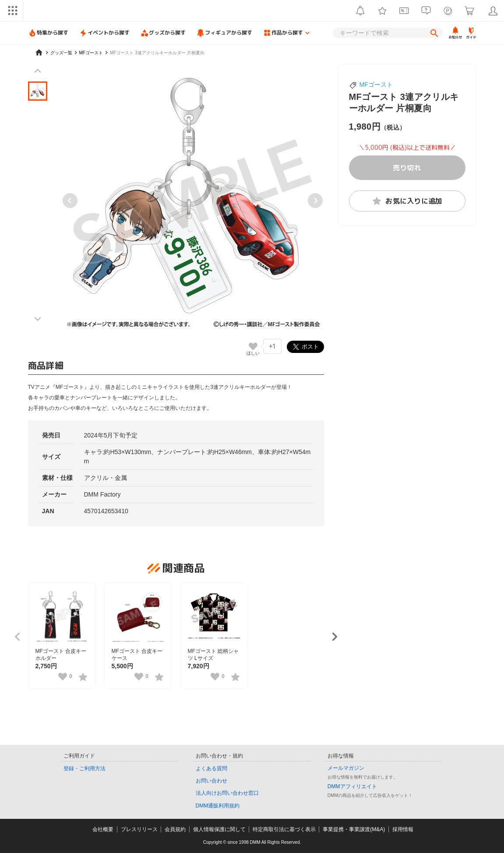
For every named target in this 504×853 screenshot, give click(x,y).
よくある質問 (211, 768)
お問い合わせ (211, 781)
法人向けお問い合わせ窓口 (227, 793)
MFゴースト (376, 85)
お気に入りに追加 (407, 201)
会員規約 (175, 829)
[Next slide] (315, 201)
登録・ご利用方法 (85, 768)
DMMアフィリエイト (352, 786)
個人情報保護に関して (219, 829)
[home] (39, 53)
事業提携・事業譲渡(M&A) (354, 829)
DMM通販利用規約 (218, 806)
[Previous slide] (70, 201)
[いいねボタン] (253, 346)
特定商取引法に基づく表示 (284, 829)
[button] (38, 91)
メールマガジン (346, 768)
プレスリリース (139, 829)
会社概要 (103, 829)
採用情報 (403, 829)
